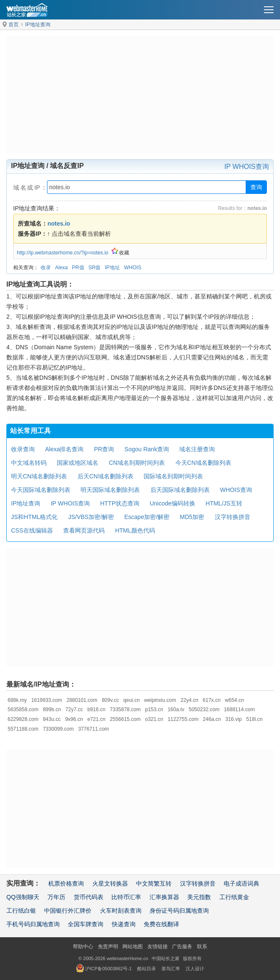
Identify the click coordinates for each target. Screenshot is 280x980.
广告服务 (182, 947)
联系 (202, 947)
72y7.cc (74, 709)
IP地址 (112, 268)
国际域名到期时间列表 (173, 476)
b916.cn (96, 709)
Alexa (61, 268)
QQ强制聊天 (23, 897)
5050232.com (204, 709)
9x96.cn (74, 719)
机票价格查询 (66, 883)
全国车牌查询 (86, 924)
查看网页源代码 (84, 530)
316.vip (234, 719)
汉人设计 (195, 969)
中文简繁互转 (154, 883)
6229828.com (23, 719)
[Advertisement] (140, 95)
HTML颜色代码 (135, 530)
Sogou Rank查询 (147, 449)
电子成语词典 (241, 883)
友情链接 (158, 947)
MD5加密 (192, 517)
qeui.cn (132, 700)
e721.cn (96, 719)
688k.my (17, 700)
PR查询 (104, 449)
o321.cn (154, 719)
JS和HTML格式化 (34, 517)
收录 (46, 268)
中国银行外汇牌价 (68, 911)
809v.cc (110, 700)
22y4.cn (189, 700)
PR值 (78, 268)
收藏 (120, 253)
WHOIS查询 (236, 490)
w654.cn (234, 700)
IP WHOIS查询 (247, 167)
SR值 (95, 268)
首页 (14, 25)
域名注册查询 (197, 449)
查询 (256, 187)
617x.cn (212, 700)
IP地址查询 (37, 25)
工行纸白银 (21, 911)
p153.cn (154, 709)
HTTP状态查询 (120, 503)
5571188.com (23, 729)
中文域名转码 (29, 463)
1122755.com (183, 719)
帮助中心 (83, 947)
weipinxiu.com (160, 700)
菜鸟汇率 (171, 969)
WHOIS (133, 268)
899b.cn (52, 709)
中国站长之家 (166, 958)
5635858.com (23, 709)
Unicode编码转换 (172, 503)
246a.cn (212, 719)
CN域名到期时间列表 (137, 463)
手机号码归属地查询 (33, 924)
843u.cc (52, 719)
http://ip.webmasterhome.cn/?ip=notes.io (63, 253)
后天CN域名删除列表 (105, 476)
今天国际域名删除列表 (41, 490)
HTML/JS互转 (224, 503)
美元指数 (199, 897)
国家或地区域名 (78, 463)
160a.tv (176, 709)
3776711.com (93, 729)
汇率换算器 (164, 897)
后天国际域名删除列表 (180, 490)
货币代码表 (89, 897)
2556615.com (125, 719)
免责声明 (108, 947)
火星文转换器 (110, 883)
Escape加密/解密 (147, 517)
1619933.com (47, 700)
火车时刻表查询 (121, 911)
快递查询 (124, 924)
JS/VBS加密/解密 (91, 517)
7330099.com (58, 729)
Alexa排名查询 (64, 449)
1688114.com (240, 709)
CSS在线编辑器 (32, 530)
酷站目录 (147, 969)
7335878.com (125, 709)
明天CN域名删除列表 (39, 476)
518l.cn (254, 719)
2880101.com (82, 700)
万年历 (56, 897)
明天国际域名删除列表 (110, 490)
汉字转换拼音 (233, 517)
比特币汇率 (126, 897)
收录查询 (23, 449)
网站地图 (133, 947)
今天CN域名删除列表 (203, 463)
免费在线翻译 (161, 924)
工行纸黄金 (234, 897)
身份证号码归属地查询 (179, 911)
